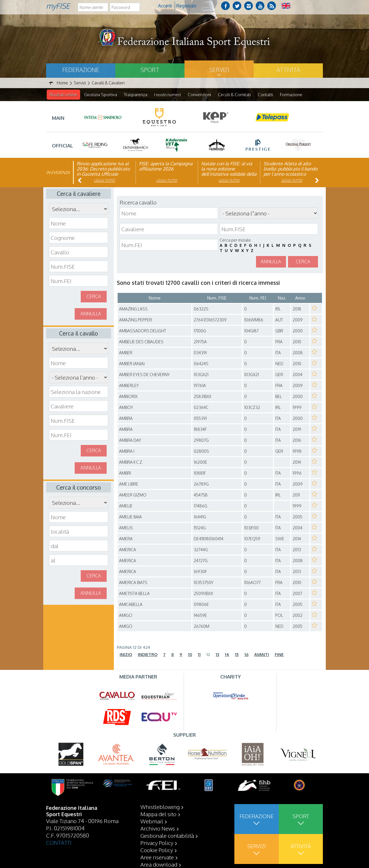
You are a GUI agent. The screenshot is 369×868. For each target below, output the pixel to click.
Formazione (291, 95)
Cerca (94, 297)
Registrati (186, 6)
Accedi (165, 6)
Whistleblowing (160, 807)
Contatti (265, 95)
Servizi (219, 70)
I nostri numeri (167, 95)
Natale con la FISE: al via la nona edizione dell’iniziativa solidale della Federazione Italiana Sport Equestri (229, 174)
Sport (150, 70)
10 (190, 655)
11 (199, 655)
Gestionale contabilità (167, 835)
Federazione (81, 70)
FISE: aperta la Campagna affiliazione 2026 (166, 166)
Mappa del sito (158, 814)
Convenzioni (199, 95)
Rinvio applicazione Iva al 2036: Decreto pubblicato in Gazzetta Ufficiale (103, 169)
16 (246, 655)
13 (217, 655)
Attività (288, 70)
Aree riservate (157, 857)
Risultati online (63, 95)
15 (237, 655)
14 (227, 655)
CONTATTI (59, 842)
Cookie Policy (157, 850)
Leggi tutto (105, 181)
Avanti (262, 655)
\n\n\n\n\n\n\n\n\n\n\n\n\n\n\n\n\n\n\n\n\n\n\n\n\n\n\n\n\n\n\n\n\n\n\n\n (79, 378)
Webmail (152, 821)
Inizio (126, 655)
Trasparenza (136, 95)
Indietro (148, 655)
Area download (159, 864)
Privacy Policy (157, 843)
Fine (279, 655)
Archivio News (158, 828)
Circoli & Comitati (234, 95)
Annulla (91, 314)
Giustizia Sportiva (101, 95)
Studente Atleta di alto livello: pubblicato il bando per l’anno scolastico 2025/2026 (290, 172)
